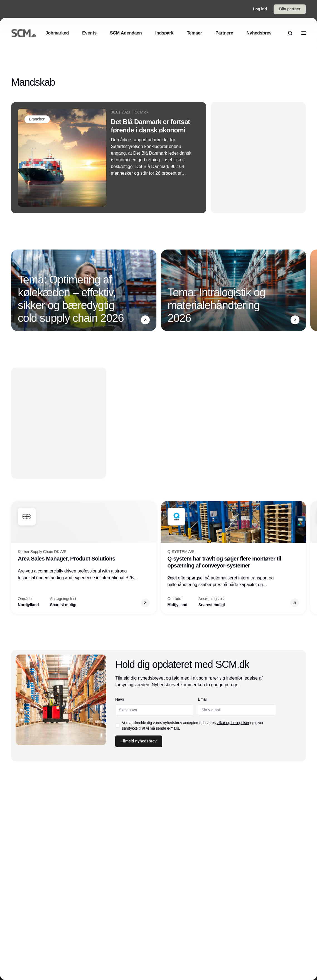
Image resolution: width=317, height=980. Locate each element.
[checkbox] (117, 725)
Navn (120, 699)
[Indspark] (164, 33)
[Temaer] (194, 33)
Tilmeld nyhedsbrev (139, 741)
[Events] (89, 33)
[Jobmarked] (57, 33)
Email (203, 699)
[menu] (304, 33)
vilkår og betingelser (233, 723)
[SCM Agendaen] (126, 33)
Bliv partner (290, 9)
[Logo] (24, 33)
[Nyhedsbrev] (259, 33)
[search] (290, 33)
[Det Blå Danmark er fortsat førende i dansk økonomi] (109, 158)
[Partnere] (224, 33)
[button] (145, 320)
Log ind (260, 9)
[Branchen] (37, 119)
